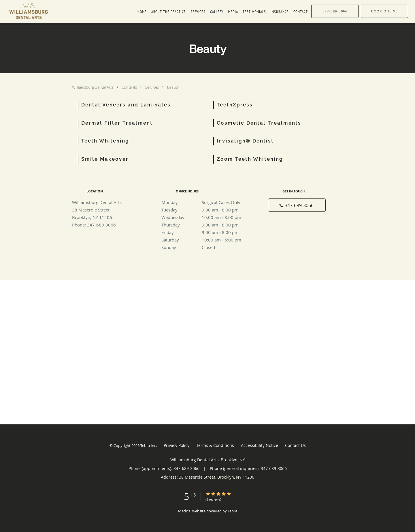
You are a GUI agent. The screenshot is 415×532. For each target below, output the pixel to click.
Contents (130, 87)
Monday (206, 202)
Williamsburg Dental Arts (93, 87)
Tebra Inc (148, 445)
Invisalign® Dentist (245, 141)
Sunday (206, 247)
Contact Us (295, 445)
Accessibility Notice (260, 445)
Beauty (173, 87)
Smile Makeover (105, 159)
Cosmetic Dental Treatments (259, 123)
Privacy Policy (177, 445)
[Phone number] (297, 205)
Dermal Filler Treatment (117, 123)
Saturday (206, 240)
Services (152, 87)
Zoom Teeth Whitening (250, 159)
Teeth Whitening (105, 141)
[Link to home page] (24, 11)
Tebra (232, 511)
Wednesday (206, 217)
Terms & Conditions (215, 445)
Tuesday (206, 210)
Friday (206, 232)
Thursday (206, 225)
